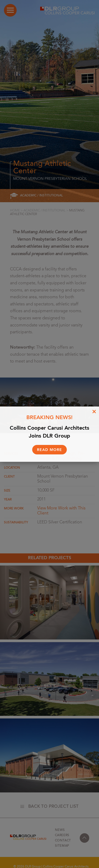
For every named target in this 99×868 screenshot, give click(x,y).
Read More (49, 450)
